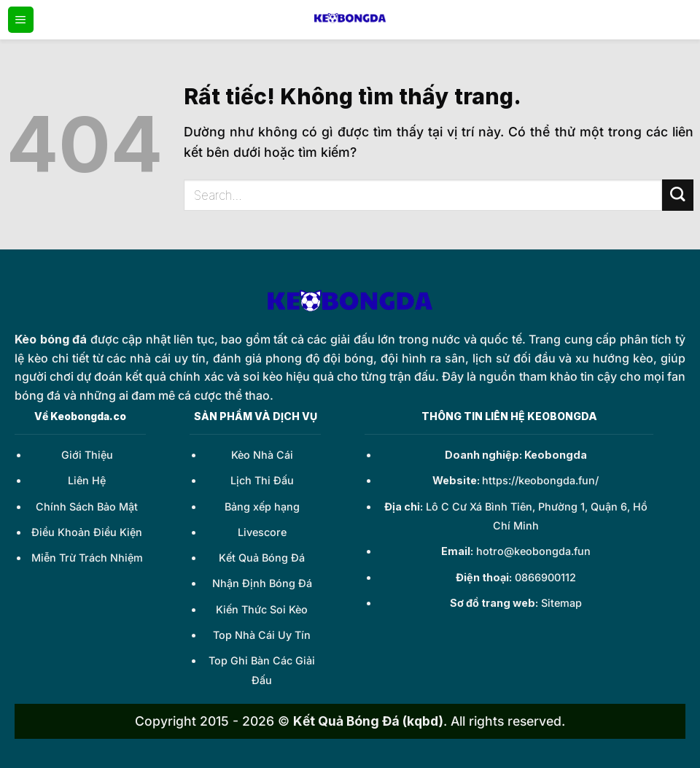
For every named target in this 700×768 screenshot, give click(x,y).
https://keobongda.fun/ (540, 480)
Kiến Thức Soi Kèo (262, 609)
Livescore (262, 532)
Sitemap (561, 603)
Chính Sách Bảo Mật (87, 507)
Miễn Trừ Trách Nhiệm (87, 558)
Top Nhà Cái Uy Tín (262, 635)
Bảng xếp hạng (262, 507)
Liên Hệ (87, 480)
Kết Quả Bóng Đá (262, 558)
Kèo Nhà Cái (262, 455)
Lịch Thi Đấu (262, 480)
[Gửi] (678, 195)
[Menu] (21, 20)
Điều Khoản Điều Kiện (87, 532)
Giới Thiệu (87, 455)
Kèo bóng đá (51, 339)
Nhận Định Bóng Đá (262, 583)
